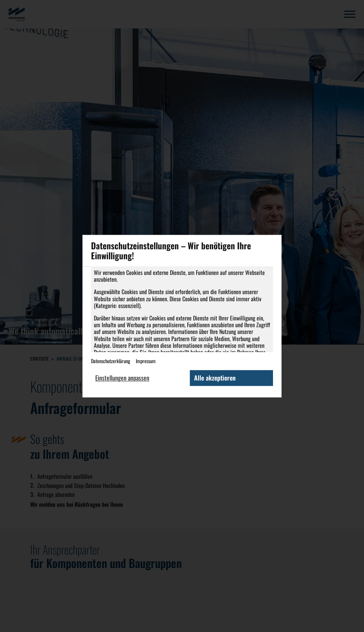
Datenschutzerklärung (111, 361)
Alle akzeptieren (215, 378)
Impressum (146, 361)
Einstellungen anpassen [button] (122, 378)
